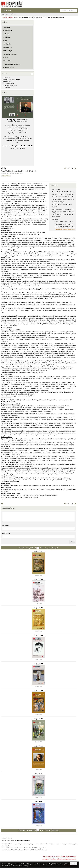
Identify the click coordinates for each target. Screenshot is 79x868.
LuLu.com (28, 137)
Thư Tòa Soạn (56, 189)
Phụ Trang (55, 219)
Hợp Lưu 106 (39, 579)
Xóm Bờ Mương (57, 217)
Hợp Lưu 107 (39, 551)
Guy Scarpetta (6, 87)
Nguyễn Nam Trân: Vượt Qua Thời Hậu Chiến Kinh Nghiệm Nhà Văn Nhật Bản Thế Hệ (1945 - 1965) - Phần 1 (64, 212)
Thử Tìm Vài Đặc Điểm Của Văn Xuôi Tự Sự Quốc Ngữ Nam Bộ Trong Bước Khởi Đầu (65, 227)
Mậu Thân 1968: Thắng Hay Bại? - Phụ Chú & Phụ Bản (64, 199)
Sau (73, 168)
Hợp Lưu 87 (54, 185)
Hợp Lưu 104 (39, 635)
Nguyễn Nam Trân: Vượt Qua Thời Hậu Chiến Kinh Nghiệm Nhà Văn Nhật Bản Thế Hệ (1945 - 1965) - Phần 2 (64, 214)
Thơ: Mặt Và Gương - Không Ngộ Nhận (63, 194)
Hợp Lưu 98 (39, 802)
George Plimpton (7, 81)
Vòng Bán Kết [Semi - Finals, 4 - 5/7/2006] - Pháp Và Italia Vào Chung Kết (65, 224)
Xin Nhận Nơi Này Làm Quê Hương (62, 204)
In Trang (2, 504)
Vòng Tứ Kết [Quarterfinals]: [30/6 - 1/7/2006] (65, 229)
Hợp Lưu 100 (39, 746)
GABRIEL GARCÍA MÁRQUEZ (11, 80)
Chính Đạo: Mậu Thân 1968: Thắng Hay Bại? (64, 197)
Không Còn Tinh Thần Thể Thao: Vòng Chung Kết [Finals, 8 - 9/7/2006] (65, 222)
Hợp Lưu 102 (39, 690)
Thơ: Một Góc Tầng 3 (58, 202)
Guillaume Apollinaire (8, 83)
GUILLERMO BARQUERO (10, 85)
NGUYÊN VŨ (6, 176)
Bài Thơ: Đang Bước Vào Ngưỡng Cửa (63, 209)
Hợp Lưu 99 (39, 774)
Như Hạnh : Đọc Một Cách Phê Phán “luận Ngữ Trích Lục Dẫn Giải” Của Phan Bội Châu (64, 192)
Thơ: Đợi (55, 207)
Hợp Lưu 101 (39, 719)
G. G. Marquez (6, 78)
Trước (68, 168)
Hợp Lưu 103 (39, 664)
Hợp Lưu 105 (39, 608)
